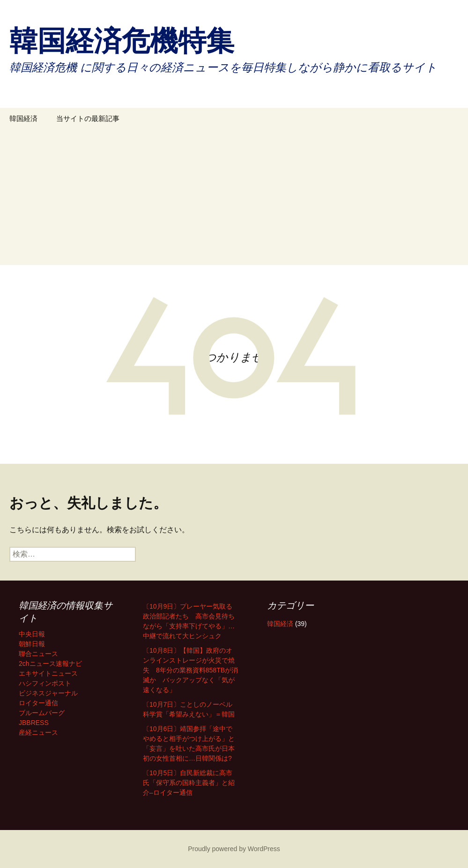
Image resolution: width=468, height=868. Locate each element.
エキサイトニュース (48, 673)
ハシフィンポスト (45, 683)
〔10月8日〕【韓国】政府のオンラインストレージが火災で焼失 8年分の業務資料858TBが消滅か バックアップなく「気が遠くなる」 (190, 670)
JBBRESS (34, 723)
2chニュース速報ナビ (50, 664)
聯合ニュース (38, 654)
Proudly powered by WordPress (234, 849)
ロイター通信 (38, 703)
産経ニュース (38, 732)
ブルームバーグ (42, 713)
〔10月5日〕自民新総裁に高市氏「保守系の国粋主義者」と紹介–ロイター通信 (189, 783)
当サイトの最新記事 (88, 118)
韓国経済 (23, 118)
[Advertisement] (234, 199)
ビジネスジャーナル (48, 693)
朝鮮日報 (32, 644)
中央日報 (32, 634)
